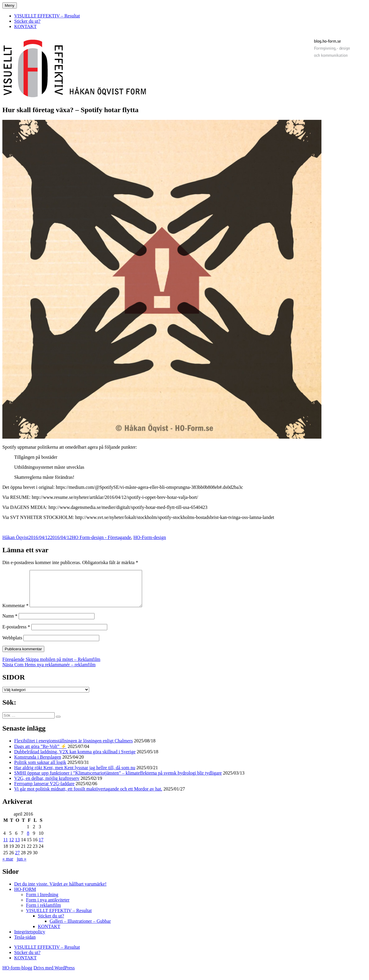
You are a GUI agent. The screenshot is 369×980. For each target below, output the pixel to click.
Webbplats (12, 645)
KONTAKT (25, 26)
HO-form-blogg (17, 975)
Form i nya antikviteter (48, 907)
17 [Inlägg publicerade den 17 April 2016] (41, 847)
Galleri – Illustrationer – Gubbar (80, 928)
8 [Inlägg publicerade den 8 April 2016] (28, 840)
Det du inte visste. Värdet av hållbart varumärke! (60, 891)
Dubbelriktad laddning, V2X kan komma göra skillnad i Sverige (75, 759)
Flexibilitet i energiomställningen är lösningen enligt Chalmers (73, 748)
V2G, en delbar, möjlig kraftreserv (47, 785)
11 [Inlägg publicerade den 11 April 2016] (5, 847)
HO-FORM (25, 896)
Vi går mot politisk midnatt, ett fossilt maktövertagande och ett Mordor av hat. (88, 796)
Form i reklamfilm (43, 912)
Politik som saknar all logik (40, 769)
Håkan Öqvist (15, 537)
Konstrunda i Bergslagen (38, 764)
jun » (22, 866)
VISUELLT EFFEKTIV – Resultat (47, 16)
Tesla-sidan (25, 944)
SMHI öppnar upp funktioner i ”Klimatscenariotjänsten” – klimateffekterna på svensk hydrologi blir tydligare (118, 780)
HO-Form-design (150, 537)
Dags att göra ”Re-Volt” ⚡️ (40, 753)
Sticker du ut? (27, 21)
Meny (10, 5)
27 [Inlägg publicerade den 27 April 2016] (17, 860)
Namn (10, 623)
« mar (8, 866)
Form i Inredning (42, 902)
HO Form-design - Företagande (101, 537)
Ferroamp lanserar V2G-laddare (44, 791)
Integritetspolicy (30, 939)
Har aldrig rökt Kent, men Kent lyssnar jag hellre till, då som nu (75, 775)
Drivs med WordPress (54, 975)
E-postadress (16, 634)
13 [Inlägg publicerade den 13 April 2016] (17, 847)
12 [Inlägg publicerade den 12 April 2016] (12, 847)
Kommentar (15, 613)
